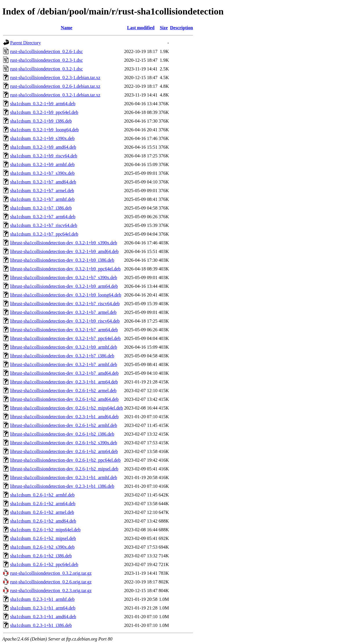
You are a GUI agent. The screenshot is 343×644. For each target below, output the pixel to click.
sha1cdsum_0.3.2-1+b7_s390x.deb (42, 173)
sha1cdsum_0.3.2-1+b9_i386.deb (41, 121)
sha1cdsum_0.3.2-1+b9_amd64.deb (43, 147)
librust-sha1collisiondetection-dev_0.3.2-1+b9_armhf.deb (64, 347)
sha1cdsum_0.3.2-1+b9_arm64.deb (43, 104)
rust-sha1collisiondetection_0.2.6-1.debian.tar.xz (55, 86)
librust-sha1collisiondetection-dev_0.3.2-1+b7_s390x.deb (64, 278)
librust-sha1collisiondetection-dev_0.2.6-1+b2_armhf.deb (64, 425)
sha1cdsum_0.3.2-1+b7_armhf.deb (42, 199)
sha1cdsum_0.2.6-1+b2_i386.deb (41, 556)
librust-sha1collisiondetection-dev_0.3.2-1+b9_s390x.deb (64, 243)
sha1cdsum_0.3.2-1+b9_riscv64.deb (44, 156)
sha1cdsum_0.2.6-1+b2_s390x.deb (42, 547)
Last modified (141, 28)
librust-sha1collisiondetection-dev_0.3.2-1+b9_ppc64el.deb (65, 269)
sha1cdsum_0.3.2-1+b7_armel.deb (42, 191)
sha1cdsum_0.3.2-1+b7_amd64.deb (43, 182)
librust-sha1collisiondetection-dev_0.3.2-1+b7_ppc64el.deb (65, 338)
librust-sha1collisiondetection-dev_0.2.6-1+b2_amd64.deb (64, 399)
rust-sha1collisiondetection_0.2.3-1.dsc (46, 60)
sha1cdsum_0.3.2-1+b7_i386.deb (41, 208)
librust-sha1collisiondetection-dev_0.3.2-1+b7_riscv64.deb (65, 304)
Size (164, 28)
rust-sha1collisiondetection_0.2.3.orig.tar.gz (51, 591)
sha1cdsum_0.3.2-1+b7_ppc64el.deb (44, 234)
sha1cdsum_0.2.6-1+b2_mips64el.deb (45, 530)
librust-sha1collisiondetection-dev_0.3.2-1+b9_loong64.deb (66, 295)
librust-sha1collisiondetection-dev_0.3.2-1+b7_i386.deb (62, 356)
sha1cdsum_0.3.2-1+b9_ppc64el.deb (44, 112)
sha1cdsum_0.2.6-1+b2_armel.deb (42, 512)
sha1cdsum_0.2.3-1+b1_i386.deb (41, 625)
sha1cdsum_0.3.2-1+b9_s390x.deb (42, 138)
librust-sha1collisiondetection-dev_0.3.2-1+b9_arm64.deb (64, 286)
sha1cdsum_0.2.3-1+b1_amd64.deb (43, 617)
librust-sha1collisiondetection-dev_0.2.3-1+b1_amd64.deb (64, 417)
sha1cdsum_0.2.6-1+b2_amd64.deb (43, 521)
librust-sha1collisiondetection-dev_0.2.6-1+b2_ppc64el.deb (65, 460)
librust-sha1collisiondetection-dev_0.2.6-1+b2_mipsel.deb (64, 469)
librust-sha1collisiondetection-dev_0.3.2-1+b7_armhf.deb (64, 364)
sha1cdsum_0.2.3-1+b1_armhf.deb (42, 599)
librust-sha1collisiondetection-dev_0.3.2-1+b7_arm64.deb (64, 330)
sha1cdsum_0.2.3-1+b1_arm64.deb (43, 608)
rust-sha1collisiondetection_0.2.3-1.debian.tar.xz (55, 78)
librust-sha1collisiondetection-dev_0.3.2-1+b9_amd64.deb (64, 251)
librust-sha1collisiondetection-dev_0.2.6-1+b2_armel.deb (63, 391)
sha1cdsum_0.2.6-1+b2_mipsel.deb (43, 538)
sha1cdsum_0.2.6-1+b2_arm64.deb (43, 504)
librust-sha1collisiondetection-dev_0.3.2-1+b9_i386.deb (62, 260)
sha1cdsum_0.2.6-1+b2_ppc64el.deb (44, 564)
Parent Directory (25, 43)
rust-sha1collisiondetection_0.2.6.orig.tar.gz (51, 582)
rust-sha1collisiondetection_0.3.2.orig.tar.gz (51, 573)
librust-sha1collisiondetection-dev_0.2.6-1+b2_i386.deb (62, 434)
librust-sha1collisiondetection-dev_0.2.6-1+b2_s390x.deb (64, 443)
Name (67, 28)
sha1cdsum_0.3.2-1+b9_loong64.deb (44, 130)
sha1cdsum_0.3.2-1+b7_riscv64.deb (44, 225)
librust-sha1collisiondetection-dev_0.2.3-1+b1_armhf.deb (64, 477)
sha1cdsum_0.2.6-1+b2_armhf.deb (42, 495)
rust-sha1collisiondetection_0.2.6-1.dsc (46, 51)
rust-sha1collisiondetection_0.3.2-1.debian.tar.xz (55, 95)
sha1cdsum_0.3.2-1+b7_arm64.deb (43, 217)
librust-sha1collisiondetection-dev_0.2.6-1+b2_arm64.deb (64, 451)
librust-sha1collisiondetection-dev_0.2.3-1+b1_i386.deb (62, 486)
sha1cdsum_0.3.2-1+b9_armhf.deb (42, 164)
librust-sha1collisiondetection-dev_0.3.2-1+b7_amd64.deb (64, 373)
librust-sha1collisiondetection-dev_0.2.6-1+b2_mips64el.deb (67, 408)
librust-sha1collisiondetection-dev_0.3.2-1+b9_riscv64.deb (65, 321)
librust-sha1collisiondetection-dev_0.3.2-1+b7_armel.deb (63, 312)
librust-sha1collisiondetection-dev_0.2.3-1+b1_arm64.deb (64, 382)
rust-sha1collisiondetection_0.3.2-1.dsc (46, 69)
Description (182, 28)
